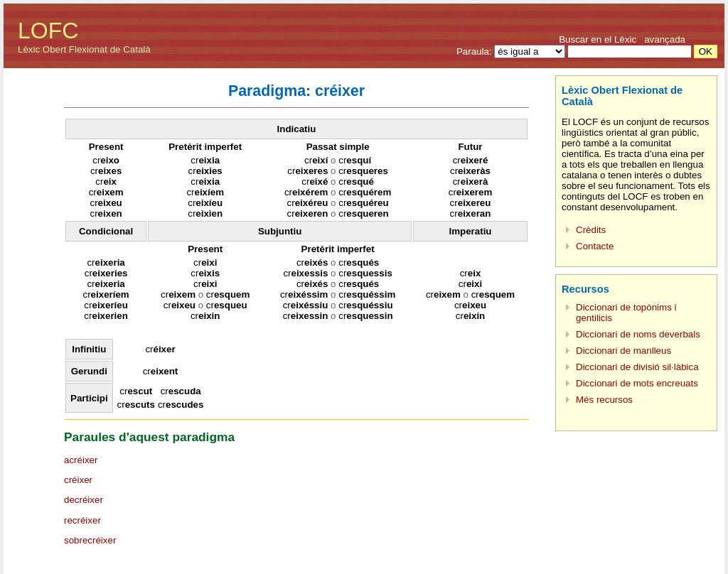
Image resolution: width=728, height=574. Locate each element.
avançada (665, 39)
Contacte (595, 246)
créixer (78, 480)
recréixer (82, 520)
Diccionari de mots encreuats (637, 383)
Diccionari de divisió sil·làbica (637, 367)
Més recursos (604, 400)
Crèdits (591, 230)
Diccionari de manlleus (623, 351)
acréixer (81, 460)
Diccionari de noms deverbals (638, 334)
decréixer (84, 500)
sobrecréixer (90, 540)
